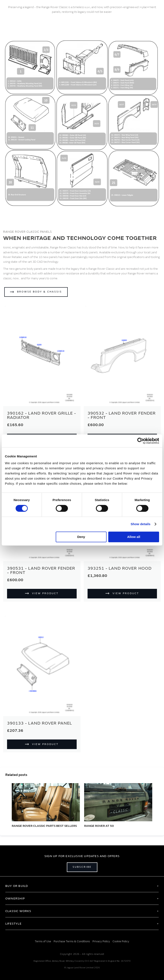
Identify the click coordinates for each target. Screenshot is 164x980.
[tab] (82, 886)
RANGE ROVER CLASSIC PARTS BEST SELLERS (44, 826)
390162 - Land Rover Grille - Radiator (42, 415)
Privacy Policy (101, 941)
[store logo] (82, 6)
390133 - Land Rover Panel (40, 723)
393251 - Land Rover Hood (120, 568)
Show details (141, 524)
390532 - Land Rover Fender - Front (122, 415)
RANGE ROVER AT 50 (99, 826)
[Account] (148, 6)
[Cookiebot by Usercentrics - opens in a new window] (140, 441)
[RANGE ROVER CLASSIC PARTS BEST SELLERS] (46, 802)
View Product (45, 593)
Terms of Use (43, 941)
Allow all (134, 537)
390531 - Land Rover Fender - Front (41, 570)
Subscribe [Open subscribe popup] (82, 867)
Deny (81, 537)
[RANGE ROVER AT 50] (118, 802)
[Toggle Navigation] (5, 6)
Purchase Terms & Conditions (72, 941)
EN (138, 6)
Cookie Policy (121, 941)
